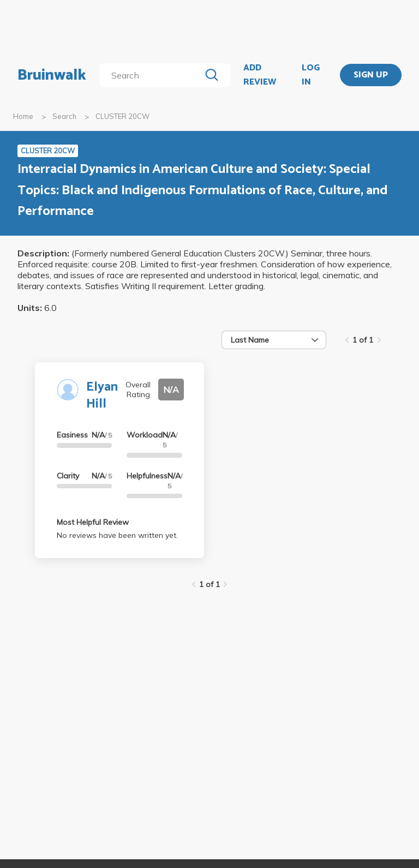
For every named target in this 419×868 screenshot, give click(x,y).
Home (23, 116)
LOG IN (311, 75)
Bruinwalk (52, 75)
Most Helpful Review (93, 522)
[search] (152, 75)
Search (64, 116)
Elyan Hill (102, 396)
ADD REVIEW (260, 75)
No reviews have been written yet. (117, 535)
